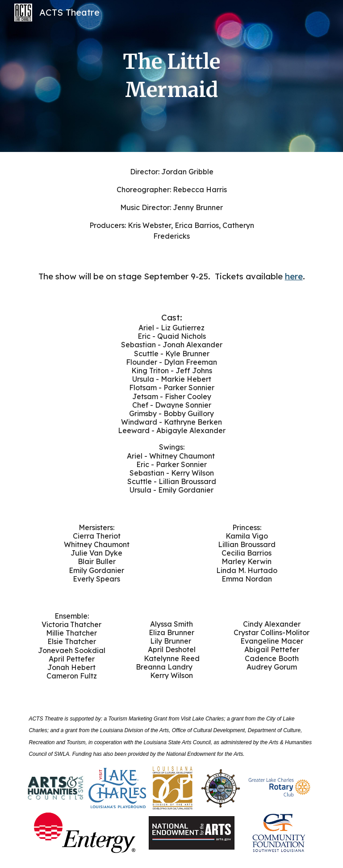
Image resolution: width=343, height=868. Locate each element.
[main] (171, 76)
